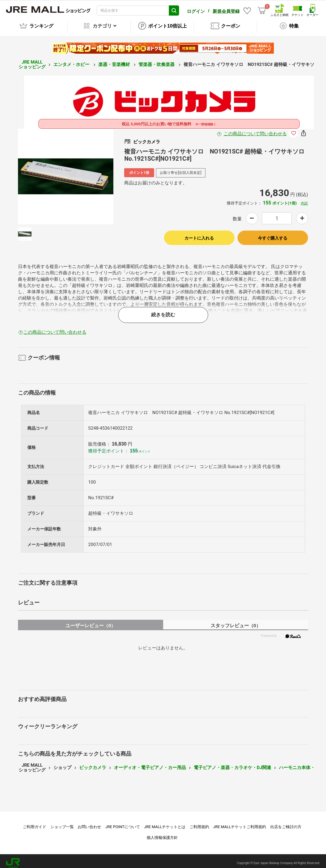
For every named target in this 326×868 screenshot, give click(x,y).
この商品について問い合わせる (255, 130)
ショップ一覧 (62, 823)
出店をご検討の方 (286, 823)
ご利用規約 (199, 823)
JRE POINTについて (123, 823)
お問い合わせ (89, 823)
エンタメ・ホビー (72, 60)
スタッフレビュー (236, 621)
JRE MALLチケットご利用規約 (240, 823)
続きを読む (163, 310)
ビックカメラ (93, 763)
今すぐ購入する (273, 234)
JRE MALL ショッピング (32, 60)
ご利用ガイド (34, 823)
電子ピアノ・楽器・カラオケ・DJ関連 (232, 763)
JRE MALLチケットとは (165, 823)
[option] (66, 172)
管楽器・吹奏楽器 (157, 60)
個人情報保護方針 (162, 833)
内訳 (304, 199)
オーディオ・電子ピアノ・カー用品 (150, 763)
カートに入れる (199, 234)
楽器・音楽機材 (115, 60)
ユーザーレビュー (90, 621)
